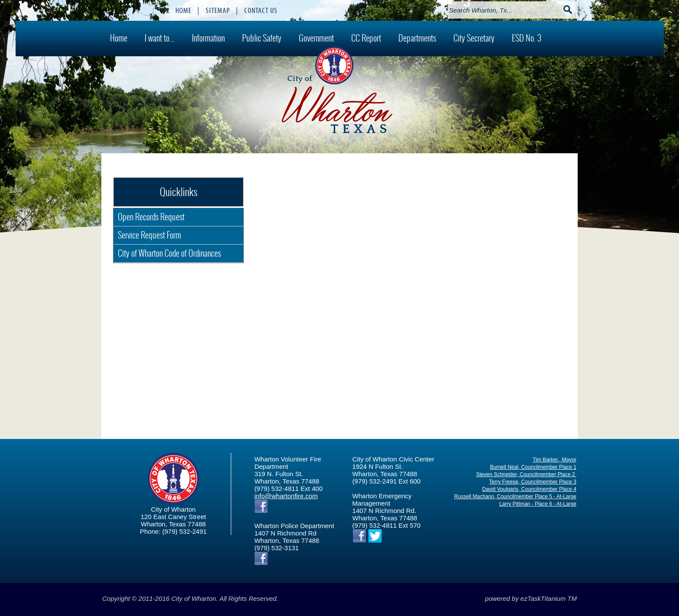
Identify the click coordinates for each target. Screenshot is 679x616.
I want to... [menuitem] (160, 38)
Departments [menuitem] (417, 38)
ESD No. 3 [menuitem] (527, 38)
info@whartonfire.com (286, 496)
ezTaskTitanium (543, 598)
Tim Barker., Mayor (555, 460)
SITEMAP (218, 10)
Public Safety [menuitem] (262, 38)
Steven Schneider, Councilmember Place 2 (526, 474)
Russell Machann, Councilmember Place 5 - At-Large (515, 497)
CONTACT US (261, 10)
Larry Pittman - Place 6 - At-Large (538, 504)
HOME (183, 10)
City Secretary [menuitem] (474, 38)
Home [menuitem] (119, 38)
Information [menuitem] (208, 38)
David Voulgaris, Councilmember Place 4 (529, 489)
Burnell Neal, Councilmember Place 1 (533, 467)
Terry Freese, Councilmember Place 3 (533, 482)
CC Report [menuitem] (366, 38)
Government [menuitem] (316, 38)
